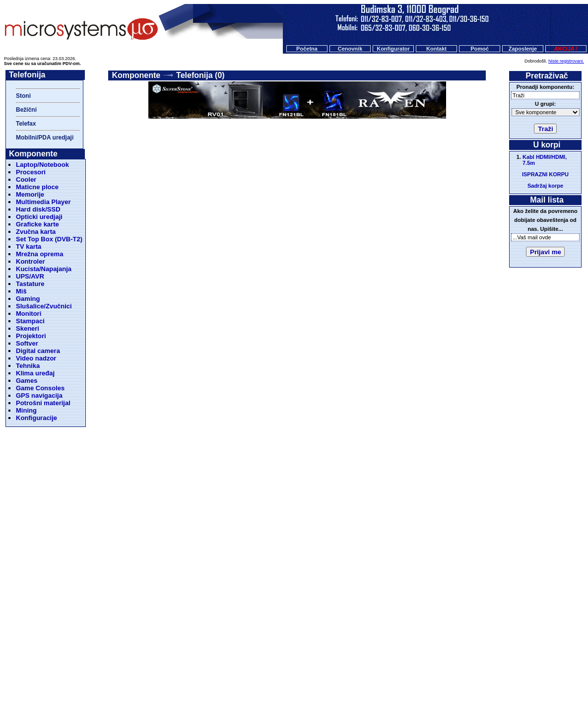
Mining (26, 410)
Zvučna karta (36, 232)
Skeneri (28, 328)
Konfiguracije (36, 418)
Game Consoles (40, 388)
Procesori (31, 172)
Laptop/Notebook (42, 165)
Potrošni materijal (43, 403)
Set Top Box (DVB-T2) (49, 239)
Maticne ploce (37, 187)
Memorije (30, 194)
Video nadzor (36, 358)
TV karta (29, 247)
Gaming (28, 299)
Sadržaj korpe (545, 186)
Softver (27, 343)
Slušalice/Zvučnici (44, 306)
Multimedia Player (43, 202)
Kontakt (436, 49)
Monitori (29, 314)
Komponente (136, 75)
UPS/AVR (30, 276)
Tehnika (28, 366)
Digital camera (38, 351)
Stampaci (30, 321)
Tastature (30, 284)
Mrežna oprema (39, 254)
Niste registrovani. (566, 61)
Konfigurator (393, 49)
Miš (21, 291)
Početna (307, 49)
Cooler (26, 179)
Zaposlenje (523, 49)
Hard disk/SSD (38, 209)
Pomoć (480, 49)
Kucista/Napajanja (44, 269)
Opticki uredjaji (39, 217)
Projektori (31, 336)
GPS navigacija (39, 395)
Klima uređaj (35, 373)
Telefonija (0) (200, 75)
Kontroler (31, 261)
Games (27, 381)
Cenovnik (350, 49)
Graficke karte (37, 224)
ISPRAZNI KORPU (545, 174)
